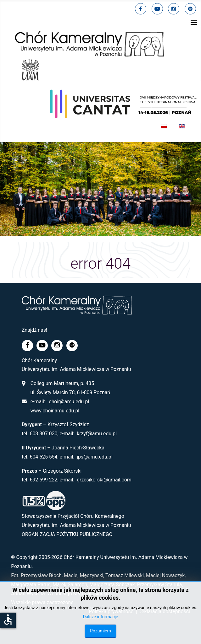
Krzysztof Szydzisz (68, 424)
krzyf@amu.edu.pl (97, 434)
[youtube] (157, 9)
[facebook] (141, 9)
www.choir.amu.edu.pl (55, 411)
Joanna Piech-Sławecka (78, 448)
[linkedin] (174, 9)
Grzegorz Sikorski (62, 471)
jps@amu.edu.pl (95, 457)
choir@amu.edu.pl (69, 402)
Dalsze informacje (101, 617)
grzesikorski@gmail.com (104, 480)
